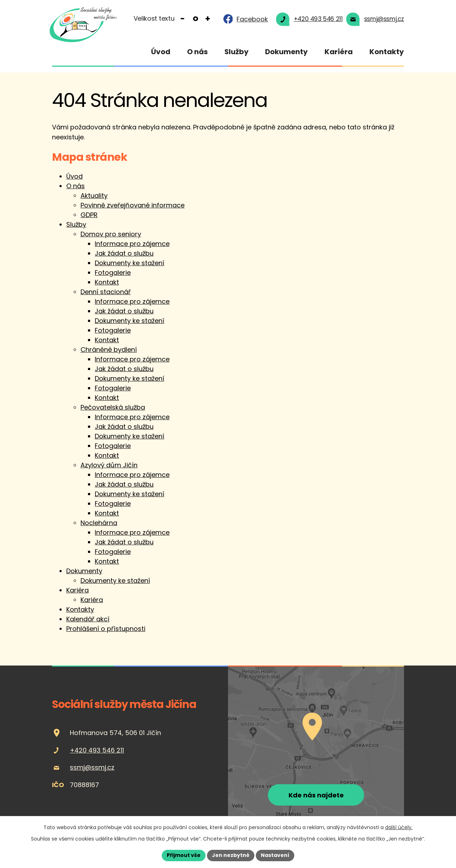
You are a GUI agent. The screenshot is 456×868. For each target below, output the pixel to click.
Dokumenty (286, 52)
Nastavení (275, 855)
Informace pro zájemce (132, 246)
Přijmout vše (184, 855)
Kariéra (339, 52)
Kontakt (107, 285)
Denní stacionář (106, 294)
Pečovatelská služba (113, 410)
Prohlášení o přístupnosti (106, 631)
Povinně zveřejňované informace (133, 208)
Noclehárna (99, 525)
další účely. (399, 827)
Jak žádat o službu (124, 256)
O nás (197, 52)
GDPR (89, 217)
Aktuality (94, 198)
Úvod (161, 52)
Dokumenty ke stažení (129, 265)
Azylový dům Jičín (109, 468)
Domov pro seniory (111, 237)
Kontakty (387, 52)
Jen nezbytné (231, 855)
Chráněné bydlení (109, 352)
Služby (237, 52)
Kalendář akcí (88, 622)
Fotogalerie (113, 275)
